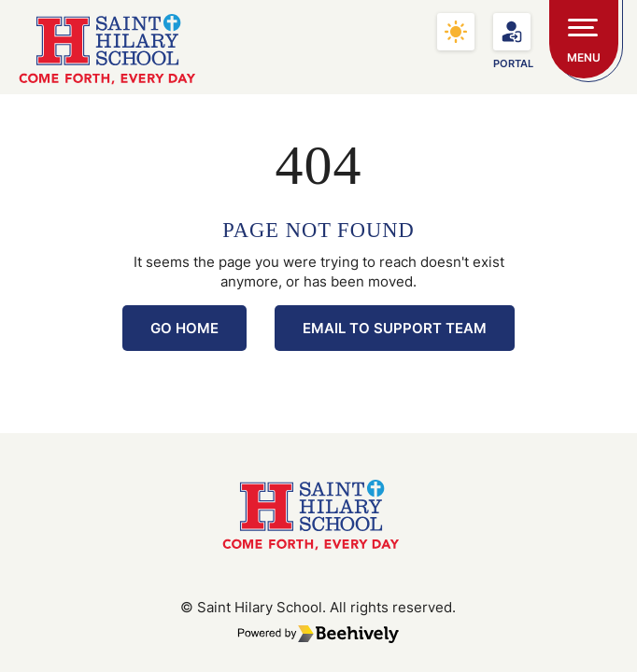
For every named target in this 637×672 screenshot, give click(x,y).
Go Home (184, 328)
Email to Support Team (395, 328)
